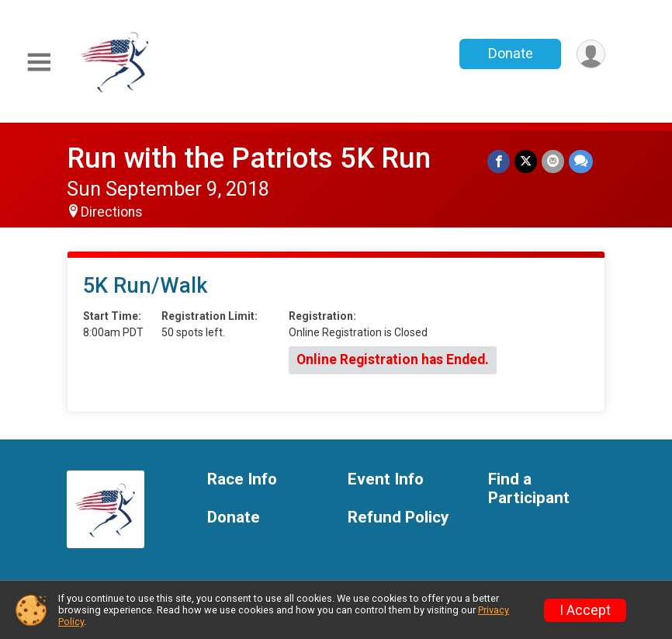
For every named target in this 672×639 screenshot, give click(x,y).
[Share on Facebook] (499, 161)
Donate (511, 53)
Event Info (386, 479)
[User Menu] (591, 54)
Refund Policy (398, 517)
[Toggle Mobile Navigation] (39, 63)
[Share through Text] (581, 161)
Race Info (242, 479)
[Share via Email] (553, 161)
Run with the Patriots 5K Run (249, 158)
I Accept (585, 610)
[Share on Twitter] (526, 161)
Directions (112, 212)
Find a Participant (529, 489)
